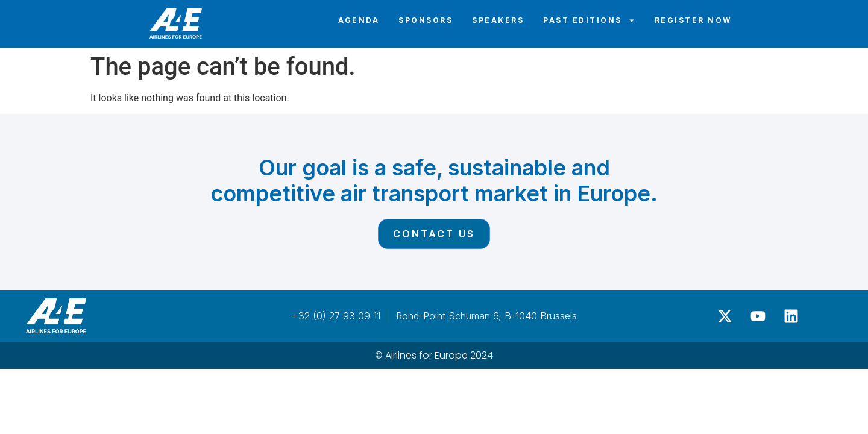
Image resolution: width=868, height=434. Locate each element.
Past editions (589, 20)
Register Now (693, 20)
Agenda (359, 20)
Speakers (498, 20)
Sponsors (426, 20)
